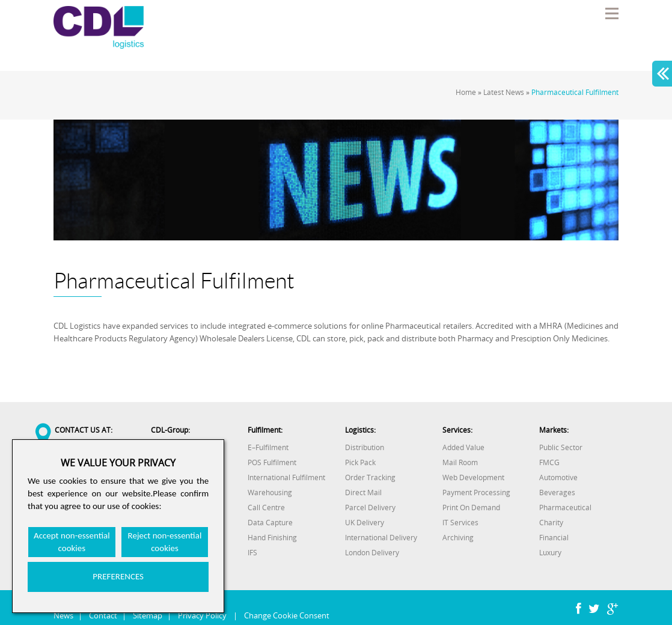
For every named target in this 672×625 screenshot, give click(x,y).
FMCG (549, 462)
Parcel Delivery (370, 508)
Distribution (365, 447)
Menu (611, 13)
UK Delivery (365, 523)
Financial (554, 538)
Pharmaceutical (565, 508)
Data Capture (270, 523)
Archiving (458, 538)
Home (466, 92)
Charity (551, 523)
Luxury (550, 553)
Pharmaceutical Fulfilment (575, 92)
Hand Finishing (272, 538)
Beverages (557, 492)
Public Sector (561, 447)
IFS (252, 553)
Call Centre (266, 508)
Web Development (473, 477)
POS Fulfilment (272, 462)
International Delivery (381, 538)
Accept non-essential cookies (72, 542)
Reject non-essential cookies (165, 542)
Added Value (463, 447)
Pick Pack (360, 462)
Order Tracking (370, 477)
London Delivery (372, 553)
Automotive (558, 477)
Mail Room (460, 462)
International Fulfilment (286, 477)
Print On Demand (471, 508)
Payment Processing (476, 492)
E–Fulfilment (268, 447)
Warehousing (270, 492)
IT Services (460, 523)
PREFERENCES (118, 576)
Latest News (504, 92)
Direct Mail (363, 492)
